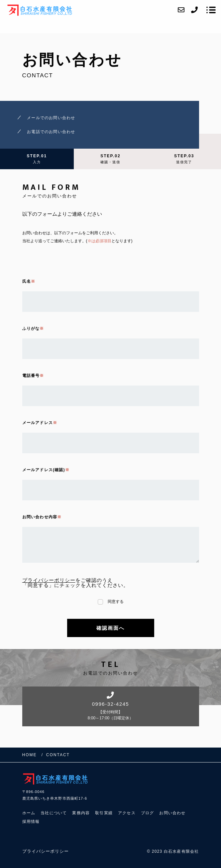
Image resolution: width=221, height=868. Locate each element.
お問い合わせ (172, 813)
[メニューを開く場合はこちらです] (211, 10)
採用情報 (31, 822)
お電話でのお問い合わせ (51, 132)
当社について (54, 813)
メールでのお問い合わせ (51, 118)
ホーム (29, 813)
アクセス (127, 813)
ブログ (148, 813)
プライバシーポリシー (49, 580)
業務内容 (81, 813)
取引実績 (104, 813)
